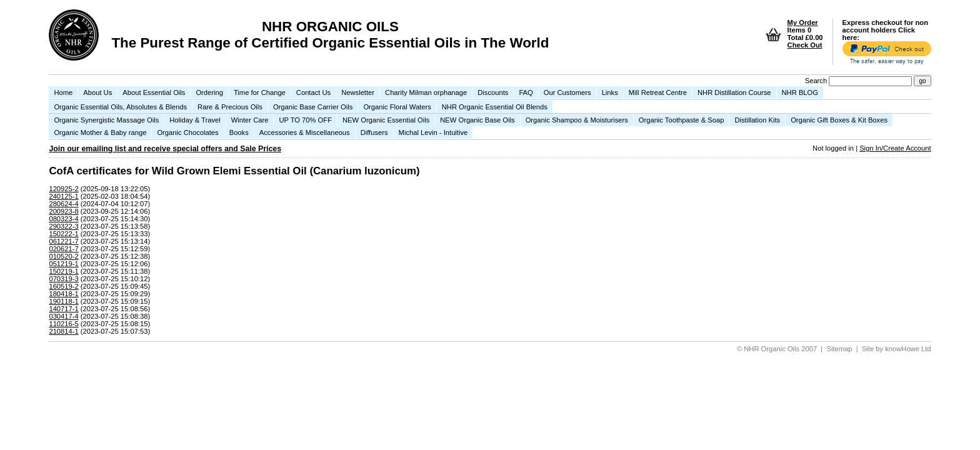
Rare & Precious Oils (230, 107)
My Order (803, 22)
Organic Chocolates (187, 132)
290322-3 (63, 226)
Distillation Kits (757, 120)
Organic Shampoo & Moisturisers (577, 120)
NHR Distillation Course (734, 92)
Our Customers (567, 92)
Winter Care (250, 120)
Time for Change (260, 92)
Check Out (805, 45)
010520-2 (63, 256)
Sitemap (840, 349)
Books (239, 132)
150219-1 (63, 271)
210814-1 (63, 331)
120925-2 (63, 189)
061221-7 (63, 241)
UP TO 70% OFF (305, 120)
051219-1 (63, 264)
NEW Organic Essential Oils (386, 120)
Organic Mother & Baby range (100, 132)
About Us (97, 92)
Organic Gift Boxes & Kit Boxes (839, 120)
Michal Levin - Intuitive (433, 132)
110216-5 (63, 324)
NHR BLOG (800, 92)
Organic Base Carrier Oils (313, 107)
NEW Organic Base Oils (477, 120)
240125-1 (63, 196)
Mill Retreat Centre (658, 92)
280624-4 (63, 204)
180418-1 (63, 294)
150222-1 (63, 234)
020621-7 (63, 249)
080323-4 (63, 219)
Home (63, 92)
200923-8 (63, 211)
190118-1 (63, 301)
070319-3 (63, 279)
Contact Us (313, 92)
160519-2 (63, 286)
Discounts (493, 92)
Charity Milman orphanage (426, 92)
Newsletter (358, 92)
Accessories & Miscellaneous (305, 132)
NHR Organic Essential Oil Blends (495, 107)
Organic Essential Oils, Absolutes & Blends (120, 107)
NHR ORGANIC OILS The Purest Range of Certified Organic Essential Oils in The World (330, 35)
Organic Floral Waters (397, 107)
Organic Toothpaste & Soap (682, 120)
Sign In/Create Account (895, 148)
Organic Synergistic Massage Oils (106, 120)
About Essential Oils (154, 92)
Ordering (209, 92)
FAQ (526, 92)
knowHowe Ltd (908, 349)
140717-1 (63, 309)
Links (610, 92)
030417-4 (63, 316)
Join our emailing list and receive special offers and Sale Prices (165, 149)
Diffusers (374, 132)
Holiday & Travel (195, 120)
